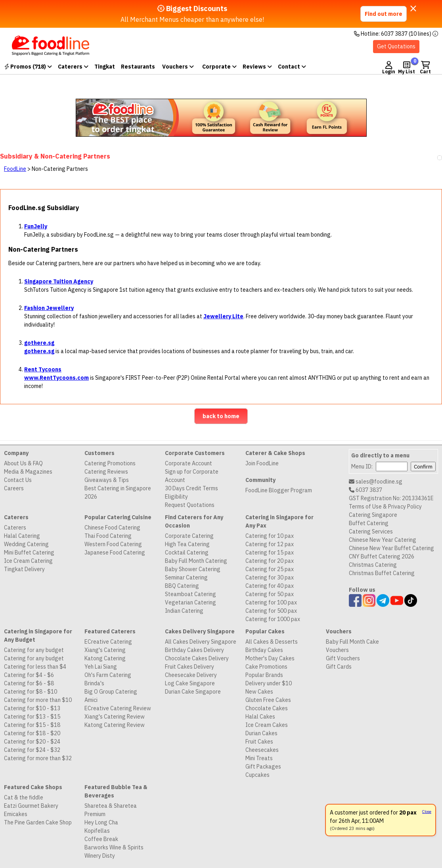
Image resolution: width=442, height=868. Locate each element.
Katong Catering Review (115, 725)
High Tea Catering (187, 544)
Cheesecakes (262, 750)
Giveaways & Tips (107, 480)
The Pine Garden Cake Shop (38, 822)
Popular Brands (264, 675)
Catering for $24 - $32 (32, 750)
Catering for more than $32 (38, 758)
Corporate (219, 67)
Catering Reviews (106, 472)
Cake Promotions (266, 667)
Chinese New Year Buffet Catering (391, 548)
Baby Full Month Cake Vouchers (352, 646)
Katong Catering (105, 658)
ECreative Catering (108, 642)
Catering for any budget (34, 650)
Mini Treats (259, 758)
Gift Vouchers (343, 658)
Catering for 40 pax (270, 586)
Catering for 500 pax (271, 611)
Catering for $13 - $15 (32, 717)
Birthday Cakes (264, 650)
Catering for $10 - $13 (32, 708)
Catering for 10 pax (270, 536)
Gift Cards (339, 667)
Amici (91, 700)
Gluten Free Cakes (268, 700)
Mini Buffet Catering (29, 553)
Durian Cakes (261, 733)
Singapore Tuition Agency (59, 281)
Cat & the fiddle (24, 797)
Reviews (257, 67)
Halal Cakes (260, 717)
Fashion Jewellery (49, 308)
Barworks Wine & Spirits (114, 847)
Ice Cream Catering (28, 561)
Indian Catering (184, 611)
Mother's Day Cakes (270, 658)
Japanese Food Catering (115, 553)
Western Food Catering (113, 544)
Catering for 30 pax (270, 577)
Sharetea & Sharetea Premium (111, 810)
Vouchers (178, 67)
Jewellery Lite (223, 316)
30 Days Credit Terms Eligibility (191, 492)
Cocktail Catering (187, 553)
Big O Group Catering (111, 692)
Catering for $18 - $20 (32, 733)
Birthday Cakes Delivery (194, 650)
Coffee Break (101, 839)
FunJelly (36, 226)
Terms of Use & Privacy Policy (385, 507)
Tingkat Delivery (24, 569)
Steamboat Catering (190, 594)
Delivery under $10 (269, 683)
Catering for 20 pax (270, 561)
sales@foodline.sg (376, 482)
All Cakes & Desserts (272, 642)
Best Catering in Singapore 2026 (118, 492)
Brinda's (94, 683)
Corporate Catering (189, 536)
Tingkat (105, 67)
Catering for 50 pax (270, 594)
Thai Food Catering (108, 536)
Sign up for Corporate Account (192, 476)
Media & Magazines (28, 472)
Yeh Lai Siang (101, 667)
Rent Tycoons (43, 369)
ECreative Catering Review (118, 708)
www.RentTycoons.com (56, 378)
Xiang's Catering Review (115, 717)
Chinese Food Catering (112, 528)
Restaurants (138, 67)
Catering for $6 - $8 (29, 683)
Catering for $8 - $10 (31, 692)
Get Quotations (396, 46)
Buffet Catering (369, 523)
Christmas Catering (373, 565)
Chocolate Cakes (267, 708)
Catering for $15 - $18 (32, 725)
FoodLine (15, 169)
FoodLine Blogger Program (279, 490)
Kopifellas (97, 831)
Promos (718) (28, 67)
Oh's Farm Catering (108, 675)
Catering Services (371, 532)
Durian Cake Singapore (193, 692)
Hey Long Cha (101, 822)
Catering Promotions (110, 463)
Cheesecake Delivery (191, 675)
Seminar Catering (186, 577)
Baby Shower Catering (193, 569)
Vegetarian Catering (190, 602)
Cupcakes (257, 775)
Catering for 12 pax (270, 544)
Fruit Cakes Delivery (189, 667)
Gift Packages (263, 767)
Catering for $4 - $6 (29, 675)
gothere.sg (39, 343)
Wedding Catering (26, 544)
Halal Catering (22, 536)
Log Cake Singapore (190, 683)
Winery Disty (100, 856)
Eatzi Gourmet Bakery (31, 806)
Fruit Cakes (259, 742)
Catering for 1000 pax (273, 619)
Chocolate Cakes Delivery (197, 658)
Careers (14, 488)
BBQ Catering (182, 586)
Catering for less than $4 (35, 667)
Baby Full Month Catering (196, 561)
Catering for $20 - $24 (32, 742)
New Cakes (259, 692)
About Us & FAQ (23, 463)
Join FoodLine (262, 463)
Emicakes (16, 814)
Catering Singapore (373, 515)
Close (427, 812)
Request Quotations (190, 505)
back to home (221, 416)
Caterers (73, 67)
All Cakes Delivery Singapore (201, 642)
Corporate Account (188, 463)
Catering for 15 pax (270, 553)
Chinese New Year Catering (383, 540)
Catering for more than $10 (38, 700)
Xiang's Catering (105, 650)
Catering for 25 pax (270, 569)
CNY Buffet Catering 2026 (382, 556)
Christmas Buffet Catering (382, 573)
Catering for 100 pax (271, 602)
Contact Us (18, 480)
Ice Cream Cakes (267, 725)
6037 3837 (365, 490)
